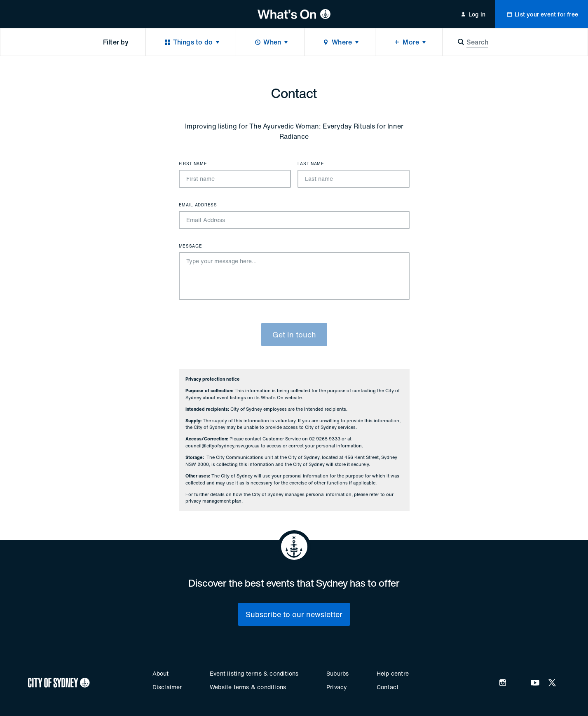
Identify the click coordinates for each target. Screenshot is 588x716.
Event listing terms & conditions (254, 673)
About (161, 673)
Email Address (198, 205)
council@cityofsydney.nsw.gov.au (223, 446)
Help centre (393, 673)
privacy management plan (213, 501)
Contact (388, 687)
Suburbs (337, 673)
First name (193, 164)
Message (191, 246)
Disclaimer (167, 687)
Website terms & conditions (248, 687)
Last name (311, 164)
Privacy (337, 687)
